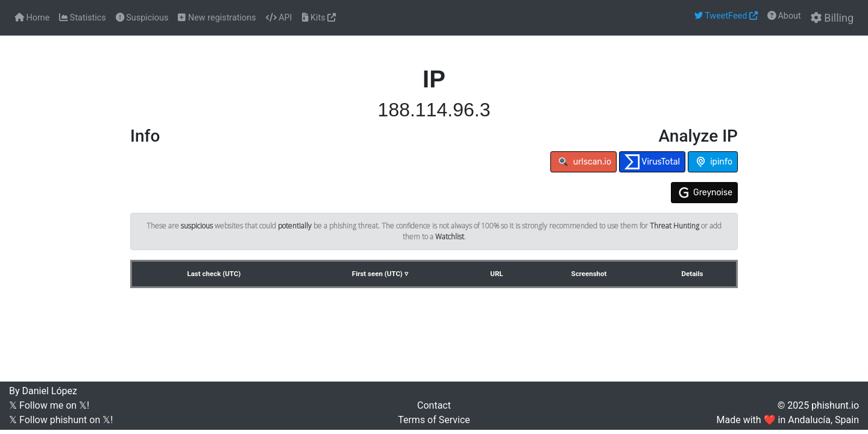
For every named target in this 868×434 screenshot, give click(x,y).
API (279, 18)
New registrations (217, 18)
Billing (832, 18)
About (784, 16)
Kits (319, 18)
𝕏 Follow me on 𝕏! (49, 405)
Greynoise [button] (704, 193)
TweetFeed (726, 16)
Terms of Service (434, 420)
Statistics (82, 18)
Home (32, 18)
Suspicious (142, 18)
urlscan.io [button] (583, 162)
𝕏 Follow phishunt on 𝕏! (61, 420)
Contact (434, 405)
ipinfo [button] (713, 162)
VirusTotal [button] (652, 162)
